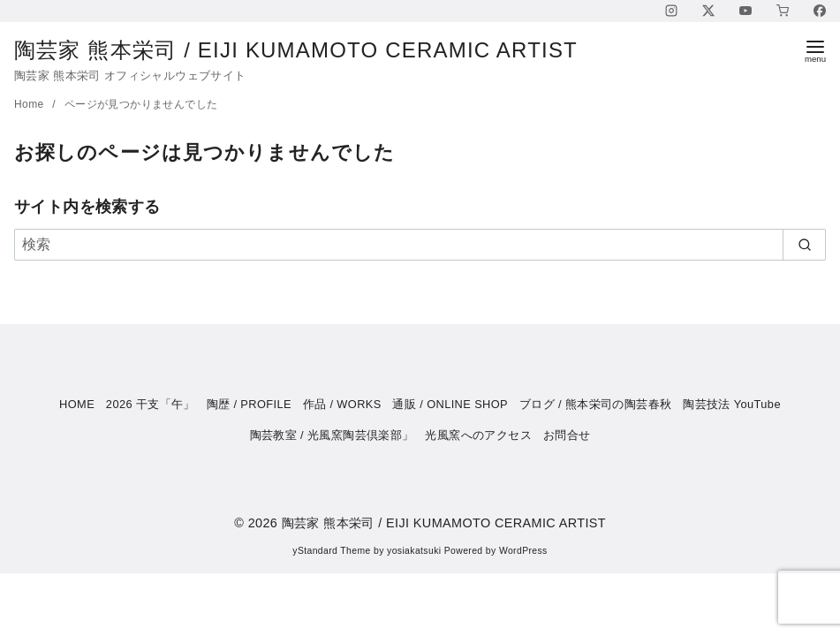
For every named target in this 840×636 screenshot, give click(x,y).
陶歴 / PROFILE (249, 404)
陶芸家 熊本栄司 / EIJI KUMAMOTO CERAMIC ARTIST (310, 50)
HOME (77, 404)
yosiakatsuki (414, 551)
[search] (804, 245)
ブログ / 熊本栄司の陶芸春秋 (596, 404)
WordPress (523, 551)
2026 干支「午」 (151, 404)
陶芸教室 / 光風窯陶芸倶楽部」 (332, 435)
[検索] (420, 245)
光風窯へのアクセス (478, 435)
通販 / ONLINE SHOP (450, 404)
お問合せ (567, 435)
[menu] (815, 50)
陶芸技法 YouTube (732, 404)
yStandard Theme (331, 551)
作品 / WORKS (342, 404)
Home (30, 104)
